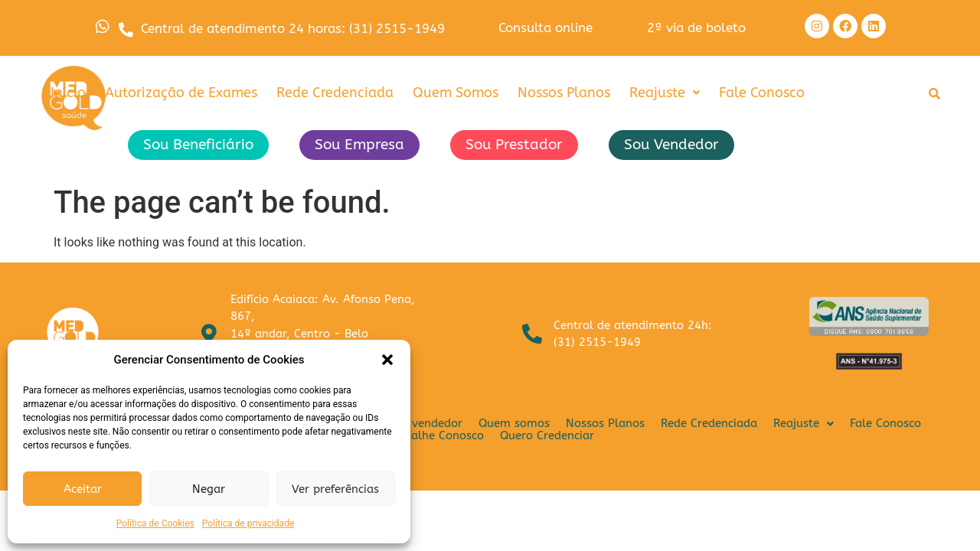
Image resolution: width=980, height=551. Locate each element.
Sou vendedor (425, 429)
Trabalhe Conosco (435, 441)
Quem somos (514, 429)
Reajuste (665, 99)
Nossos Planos (564, 99)
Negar (209, 489)
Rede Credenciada (335, 99)
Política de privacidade (248, 523)
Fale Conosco (762, 99)
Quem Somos (456, 99)
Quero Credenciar (547, 441)
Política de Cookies (155, 523)
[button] (387, 360)
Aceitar (83, 489)
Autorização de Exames (181, 99)
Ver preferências (335, 489)
